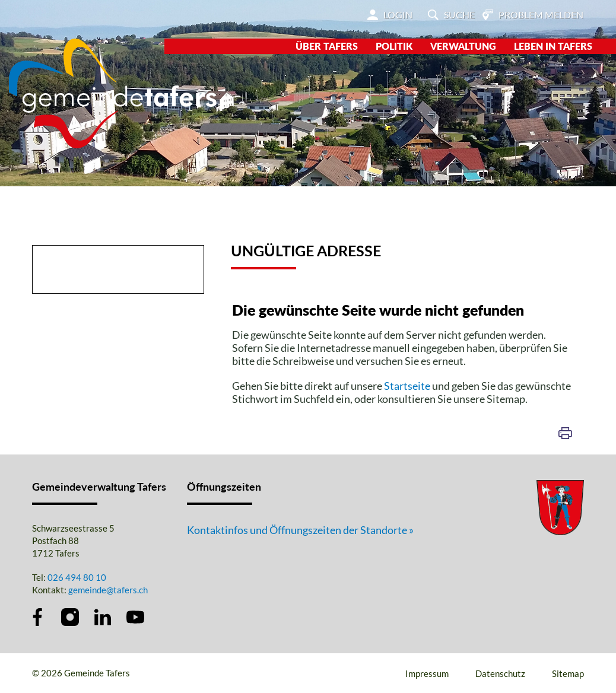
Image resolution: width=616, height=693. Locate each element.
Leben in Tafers (553, 46)
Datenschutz (500, 673)
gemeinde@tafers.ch (108, 590)
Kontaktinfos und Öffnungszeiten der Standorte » (300, 530)
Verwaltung (463, 46)
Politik (394, 46)
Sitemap (568, 673)
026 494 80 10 (77, 577)
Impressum (427, 673)
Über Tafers (327, 46)
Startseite (407, 386)
